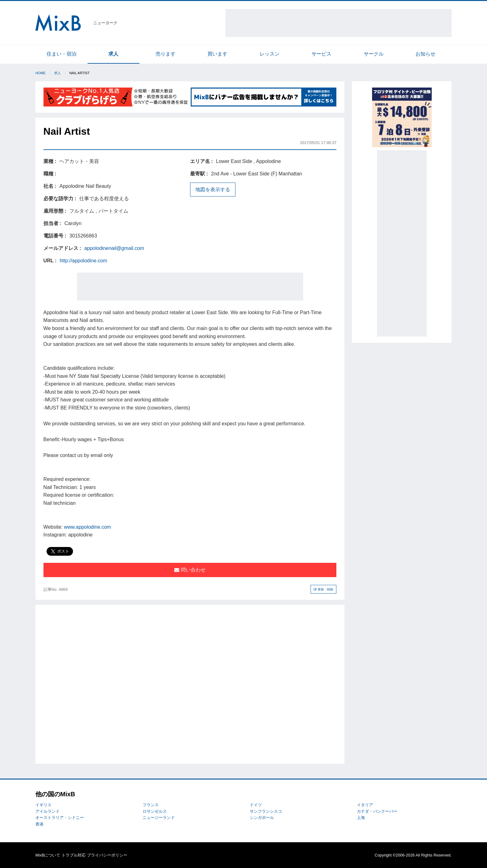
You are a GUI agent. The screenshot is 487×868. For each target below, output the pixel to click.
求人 (113, 54)
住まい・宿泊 (61, 54)
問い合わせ (190, 570)
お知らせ (426, 54)
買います (217, 54)
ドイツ (256, 805)
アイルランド (48, 811)
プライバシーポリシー (107, 855)
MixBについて (48, 855)
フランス (151, 805)
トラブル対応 (74, 855)
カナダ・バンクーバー (377, 811)
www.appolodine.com (87, 527)
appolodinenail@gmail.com (114, 248)
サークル (374, 54)
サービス (321, 54)
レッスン (270, 54)
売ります (166, 54)
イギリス (43, 805)
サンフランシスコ (266, 811)
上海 (361, 818)
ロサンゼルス (155, 811)
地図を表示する (213, 190)
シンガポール (262, 818)
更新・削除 (323, 589)
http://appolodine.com (83, 261)
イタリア (365, 805)
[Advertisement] (339, 23)
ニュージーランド (159, 818)
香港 (39, 824)
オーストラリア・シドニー (60, 818)
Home (41, 73)
